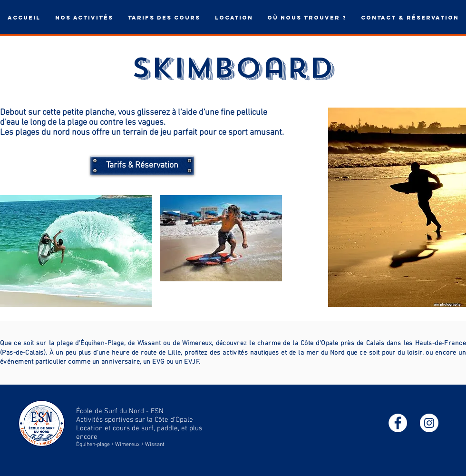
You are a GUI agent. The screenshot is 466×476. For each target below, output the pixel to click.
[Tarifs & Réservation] (142, 166)
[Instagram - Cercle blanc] (429, 423)
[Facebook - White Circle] (398, 423)
